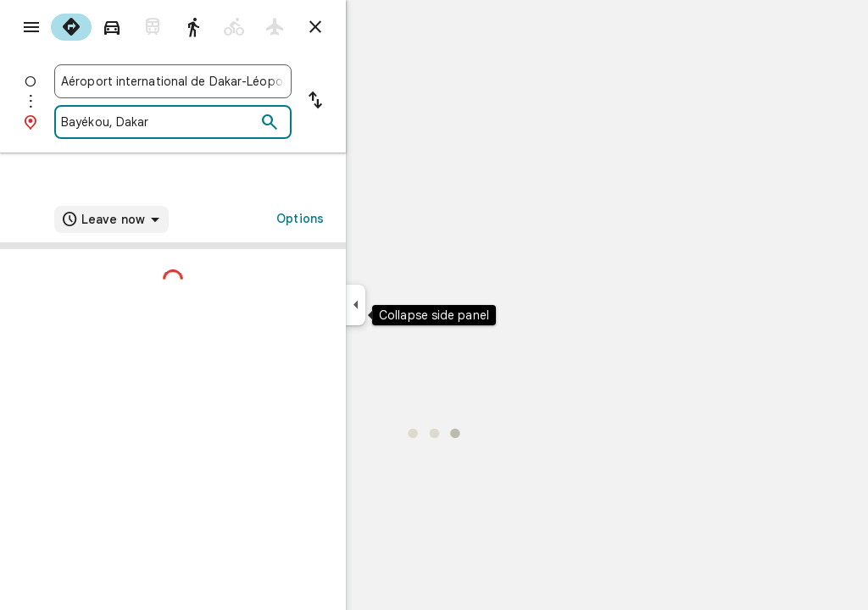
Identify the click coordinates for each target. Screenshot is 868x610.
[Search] (331, 123)
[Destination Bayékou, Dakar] (220, 122)
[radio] (132, 27)
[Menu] (31, 29)
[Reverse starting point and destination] (376, 102)
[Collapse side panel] (417, 305)
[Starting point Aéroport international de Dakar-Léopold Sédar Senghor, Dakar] (234, 81)
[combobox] (234, 81)
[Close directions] (376, 27)
